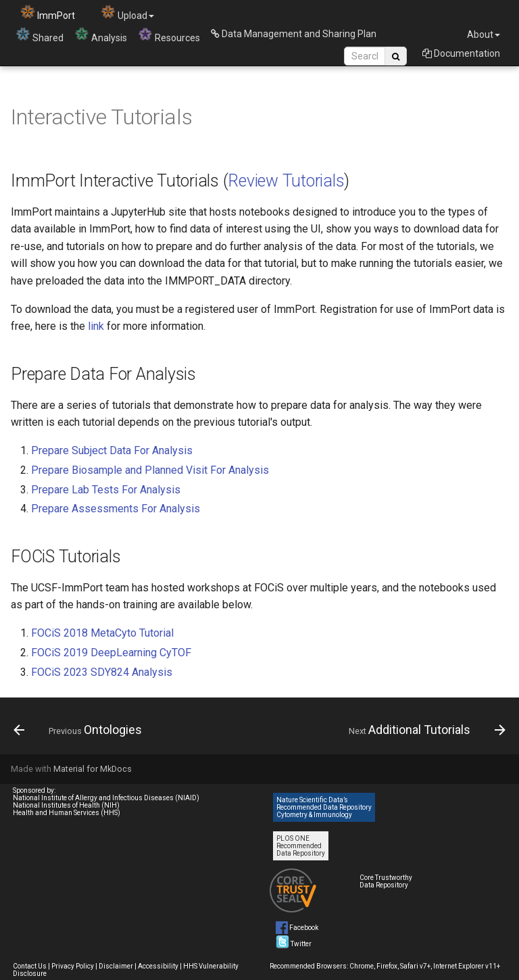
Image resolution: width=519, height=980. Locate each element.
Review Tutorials (286, 181)
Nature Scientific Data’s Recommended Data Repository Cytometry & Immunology (324, 807)
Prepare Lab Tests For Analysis (106, 490)
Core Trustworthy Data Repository (386, 881)
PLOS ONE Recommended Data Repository (301, 846)
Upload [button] (127, 13)
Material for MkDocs (93, 769)
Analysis (101, 35)
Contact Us (30, 966)
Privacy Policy (73, 966)
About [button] (484, 34)
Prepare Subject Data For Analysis (112, 450)
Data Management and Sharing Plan (294, 34)
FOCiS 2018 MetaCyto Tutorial (102, 633)
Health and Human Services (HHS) (67, 813)
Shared (40, 35)
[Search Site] (365, 56)
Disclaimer (116, 966)
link (96, 326)
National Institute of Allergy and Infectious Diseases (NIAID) (106, 798)
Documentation (461, 53)
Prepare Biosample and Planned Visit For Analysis (150, 470)
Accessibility (158, 966)
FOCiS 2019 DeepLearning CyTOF (111, 653)
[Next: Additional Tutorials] (425, 730)
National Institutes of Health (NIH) (66, 805)
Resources (169, 35)
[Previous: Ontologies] (80, 730)
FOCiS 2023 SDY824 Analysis (102, 672)
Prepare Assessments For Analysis (116, 509)
